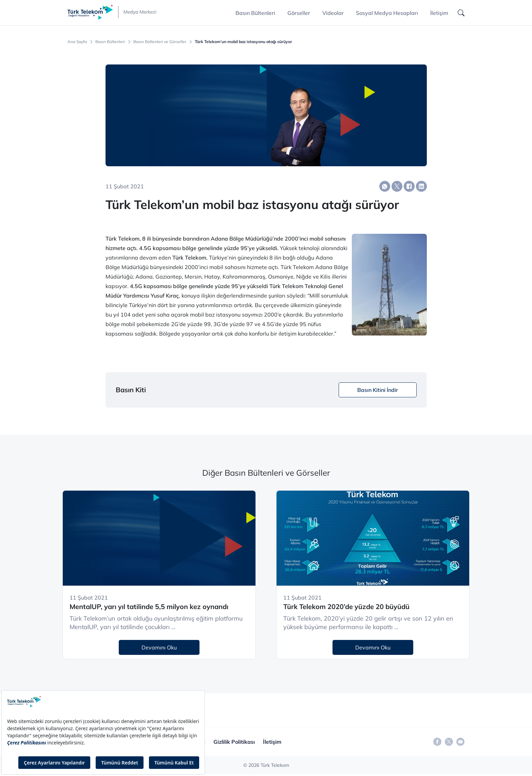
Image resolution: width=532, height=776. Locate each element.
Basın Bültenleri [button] (255, 13)
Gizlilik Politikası (234, 742)
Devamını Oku (159, 647)
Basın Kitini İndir (378, 390)
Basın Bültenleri (110, 42)
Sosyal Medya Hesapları (387, 13)
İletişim (439, 13)
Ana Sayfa (77, 42)
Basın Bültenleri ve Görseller (160, 42)
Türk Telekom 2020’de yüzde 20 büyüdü (346, 607)
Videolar (333, 13)
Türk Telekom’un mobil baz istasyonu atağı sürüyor (243, 42)
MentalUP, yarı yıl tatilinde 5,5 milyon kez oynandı (149, 607)
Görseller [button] (299, 13)
